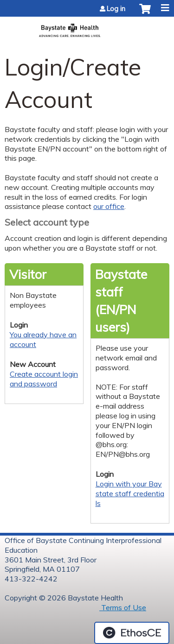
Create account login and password (44, 379)
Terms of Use (123, 607)
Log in (116, 9)
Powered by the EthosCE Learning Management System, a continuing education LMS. (132, 633)
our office (109, 206)
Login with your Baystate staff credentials (130, 493)
